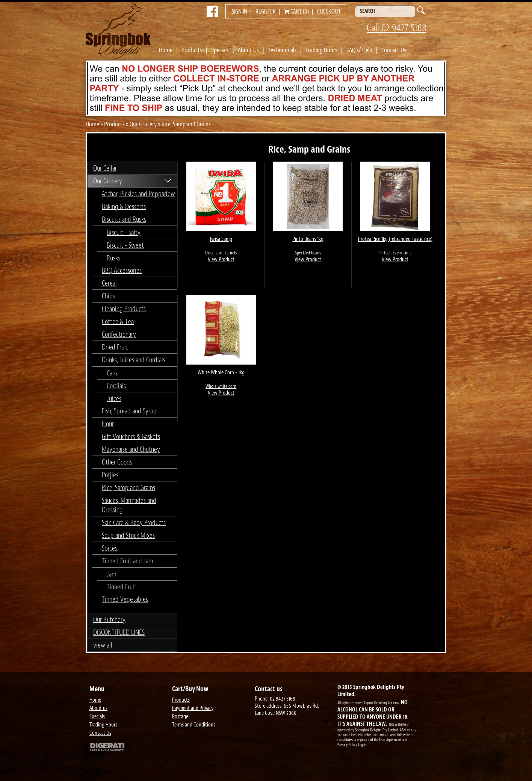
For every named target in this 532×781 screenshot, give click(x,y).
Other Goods (117, 462)
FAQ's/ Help (359, 50)
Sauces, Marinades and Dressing (129, 505)
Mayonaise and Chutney (131, 449)
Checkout (329, 12)
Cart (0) (296, 12)
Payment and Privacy (193, 708)
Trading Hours (321, 50)
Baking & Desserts (124, 207)
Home (166, 50)
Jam (112, 574)
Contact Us (394, 50)
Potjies (110, 475)
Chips (108, 296)
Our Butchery (109, 620)
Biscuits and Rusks (124, 219)
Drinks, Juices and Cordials (134, 360)
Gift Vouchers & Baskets (131, 437)
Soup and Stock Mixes (128, 535)
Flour (108, 424)
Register (266, 12)
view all (103, 645)
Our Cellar (105, 168)
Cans (112, 373)
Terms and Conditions (194, 725)
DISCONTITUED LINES (119, 632)
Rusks (113, 258)
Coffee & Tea (118, 322)
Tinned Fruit (122, 587)
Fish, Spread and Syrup (129, 411)
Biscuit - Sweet (125, 245)
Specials (220, 50)
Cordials (116, 386)
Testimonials (282, 50)
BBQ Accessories (122, 270)
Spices (110, 548)
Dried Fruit (115, 347)
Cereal (109, 283)
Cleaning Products (124, 309)
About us (98, 708)
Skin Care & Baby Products (134, 523)
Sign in (240, 12)
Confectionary (119, 334)
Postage (180, 717)
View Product (221, 260)
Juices (114, 399)
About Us (248, 50)
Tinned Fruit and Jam (128, 561)
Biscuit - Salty (124, 232)
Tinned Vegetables (125, 599)
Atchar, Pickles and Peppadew (138, 194)
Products (192, 50)
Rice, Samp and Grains (128, 488)
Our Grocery (143, 124)
